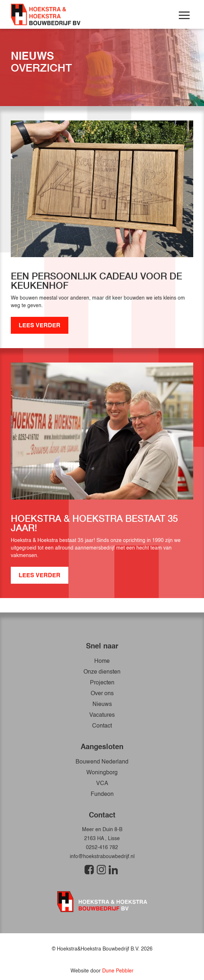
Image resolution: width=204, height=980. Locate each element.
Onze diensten (102, 672)
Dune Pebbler (118, 971)
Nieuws (102, 705)
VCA (102, 784)
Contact (102, 726)
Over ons (102, 694)
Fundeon (102, 794)
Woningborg (102, 773)
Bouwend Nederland (102, 762)
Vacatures (102, 715)
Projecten (102, 683)
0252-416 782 (102, 848)
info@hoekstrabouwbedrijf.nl (102, 857)
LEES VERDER (40, 326)
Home (102, 661)
